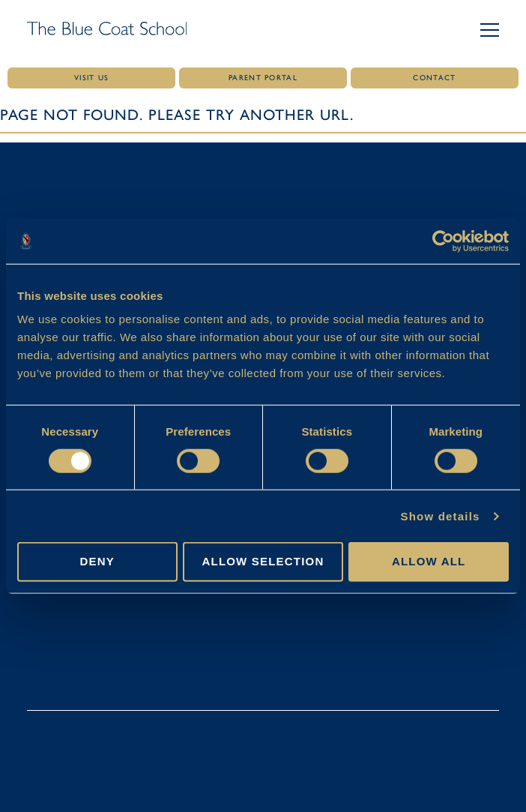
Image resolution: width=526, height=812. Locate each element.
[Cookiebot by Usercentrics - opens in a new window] (443, 241)
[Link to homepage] (107, 30)
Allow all (429, 561)
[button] (490, 30)
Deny (97, 561)
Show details (440, 516)
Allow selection (263, 561)
